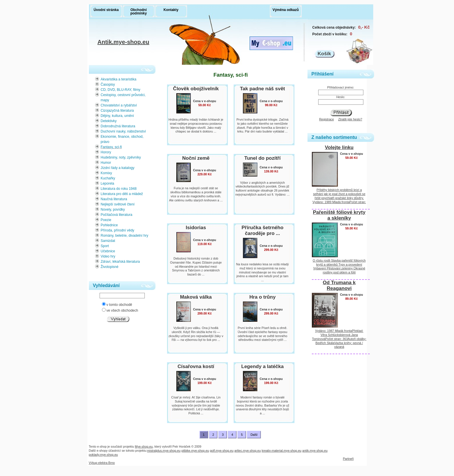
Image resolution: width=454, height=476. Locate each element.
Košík (324, 54)
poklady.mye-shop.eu (104, 455)
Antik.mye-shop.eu (123, 43)
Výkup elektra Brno (102, 463)
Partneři (348, 459)
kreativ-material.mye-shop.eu (282, 451)
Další (254, 435)
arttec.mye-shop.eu (247, 451)
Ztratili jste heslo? (350, 119)
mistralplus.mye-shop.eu (164, 451)
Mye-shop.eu (144, 446)
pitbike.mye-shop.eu (195, 451)
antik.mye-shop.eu (315, 451)
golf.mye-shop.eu (222, 451)
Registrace (326, 119)
